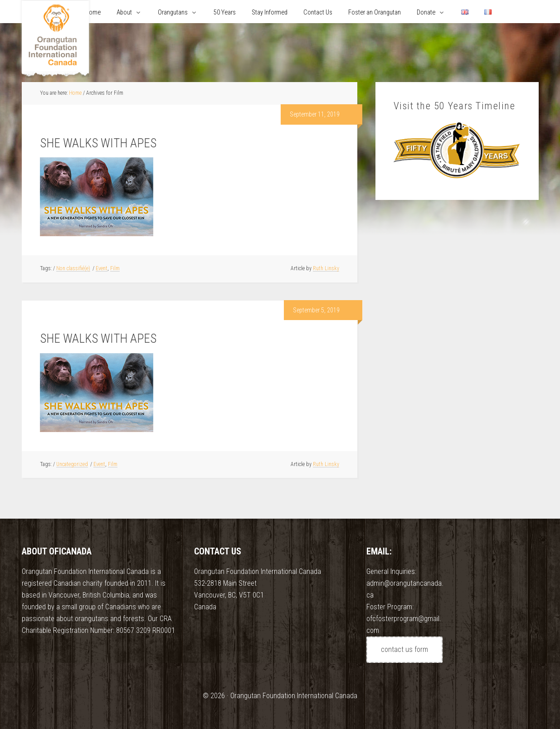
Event (102, 268)
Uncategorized (72, 464)
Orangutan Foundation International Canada (55, 40)
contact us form (404, 649)
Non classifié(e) (73, 268)
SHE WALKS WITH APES (98, 143)
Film (115, 268)
